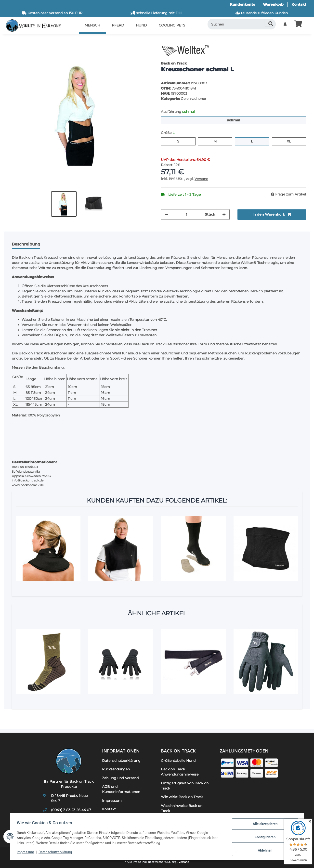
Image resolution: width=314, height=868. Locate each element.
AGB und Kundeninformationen (121, 789)
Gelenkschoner (194, 99)
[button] (285, 24)
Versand (201, 179)
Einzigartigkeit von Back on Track (185, 786)
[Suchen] (242, 24)
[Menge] (187, 214)
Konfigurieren (264, 838)
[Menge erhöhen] (224, 214)
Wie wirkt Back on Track (182, 797)
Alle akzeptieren (264, 825)
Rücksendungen (116, 769)
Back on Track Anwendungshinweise (180, 772)
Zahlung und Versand (120, 778)
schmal (240, 120)
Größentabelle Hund (178, 761)
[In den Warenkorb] (12, 40)
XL (291, 141)
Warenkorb (273, 4)
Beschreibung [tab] (26, 244)
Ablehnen (264, 851)
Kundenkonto (242, 4)
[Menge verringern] (167, 214)
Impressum (26, 853)
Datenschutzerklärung (56, 853)
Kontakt (299, 4)
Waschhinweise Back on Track (182, 808)
